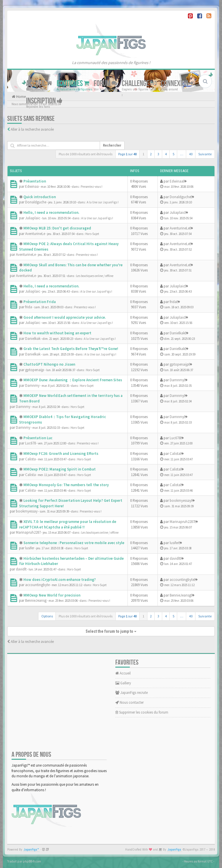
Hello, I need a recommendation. (51, 213)
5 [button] (173, 154)
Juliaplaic (33, 218)
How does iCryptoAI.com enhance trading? (60, 580)
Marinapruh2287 (28, 532)
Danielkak (33, 339)
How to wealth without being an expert (57, 333)
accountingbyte (37, 585)
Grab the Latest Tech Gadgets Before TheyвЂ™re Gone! (71, 349)
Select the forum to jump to (111, 631)
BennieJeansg (36, 600)
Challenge (139, 84)
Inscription (44, 101)
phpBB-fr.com (32, 861)
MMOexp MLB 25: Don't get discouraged (57, 228)
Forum (106, 84)
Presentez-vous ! (91, 187)
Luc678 (30, 443)
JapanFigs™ (31, 850)
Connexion (178, 84)
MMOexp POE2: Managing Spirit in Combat (60, 469)
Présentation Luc (38, 438)
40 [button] (191, 154)
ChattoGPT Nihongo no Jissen (49, 364)
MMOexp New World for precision (52, 595)
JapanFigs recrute (132, 693)
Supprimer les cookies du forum (142, 712)
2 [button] (151, 154)
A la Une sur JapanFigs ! (103, 202)
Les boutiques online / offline (95, 276)
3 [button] (158, 154)
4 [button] (166, 154)
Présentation (35, 181)
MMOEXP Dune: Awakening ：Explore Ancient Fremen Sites (73, 380)
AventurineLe (35, 234)
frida (29, 307)
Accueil (39, 84)
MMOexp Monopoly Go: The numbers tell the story (66, 485)
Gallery (123, 683)
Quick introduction (40, 197)
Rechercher (112, 145)
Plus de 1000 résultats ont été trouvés (86, 154)
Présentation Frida (40, 302)
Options (47, 616)
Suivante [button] (205, 154)
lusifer (30, 548)
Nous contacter (129, 702)
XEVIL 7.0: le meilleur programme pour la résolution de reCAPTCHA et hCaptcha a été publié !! (68, 524)
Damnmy (32, 385)
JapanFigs (174, 850)
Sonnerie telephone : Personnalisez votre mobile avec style (74, 543)
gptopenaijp (35, 370)
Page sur (127, 154)
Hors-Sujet (92, 234)
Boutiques (73, 84)
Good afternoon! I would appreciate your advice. (65, 317)
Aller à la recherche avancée (32, 129)
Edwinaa (32, 186)
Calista (30, 459)
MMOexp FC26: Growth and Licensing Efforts (61, 454)
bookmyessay (27, 511)
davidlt (21, 569)
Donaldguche (36, 202)
